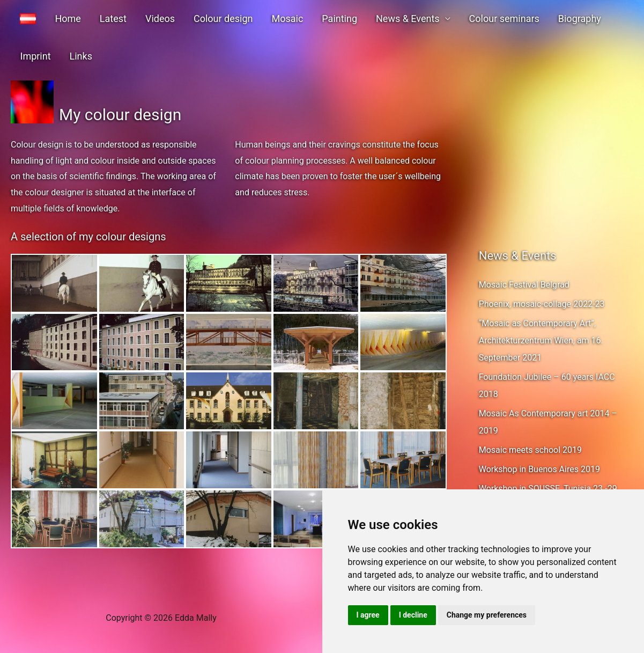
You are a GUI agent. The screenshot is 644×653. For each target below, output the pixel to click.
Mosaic (267, 19)
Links (29, 56)
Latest (103, 19)
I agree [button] (368, 615)
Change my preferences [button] (487, 615)
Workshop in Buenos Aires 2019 (539, 469)
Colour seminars (472, 19)
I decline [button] (413, 615)
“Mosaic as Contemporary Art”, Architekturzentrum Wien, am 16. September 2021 (541, 340)
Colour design (207, 19)
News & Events (380, 19)
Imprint (596, 19)
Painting (315, 19)
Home (62, 19)
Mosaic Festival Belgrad (524, 285)
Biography (544, 19)
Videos (147, 19)
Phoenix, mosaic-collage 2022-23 (542, 304)
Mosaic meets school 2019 (530, 450)
